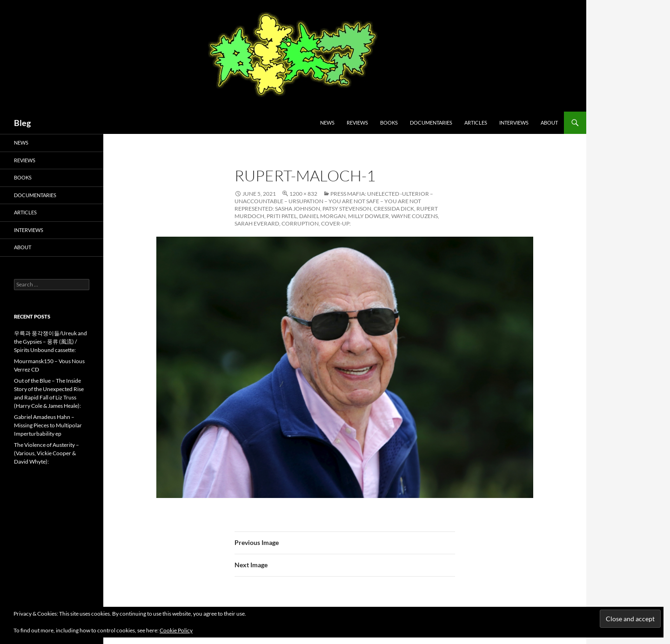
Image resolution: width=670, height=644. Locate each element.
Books (389, 123)
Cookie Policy (176, 630)
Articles (476, 123)
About (549, 123)
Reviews (357, 123)
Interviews (514, 123)
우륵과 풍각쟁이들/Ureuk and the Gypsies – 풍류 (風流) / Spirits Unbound (50, 342)
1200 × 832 (303, 194)
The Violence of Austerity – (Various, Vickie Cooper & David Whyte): (47, 453)
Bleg (22, 123)
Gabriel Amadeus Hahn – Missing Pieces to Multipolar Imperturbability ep (48, 425)
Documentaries (431, 123)
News (327, 123)
